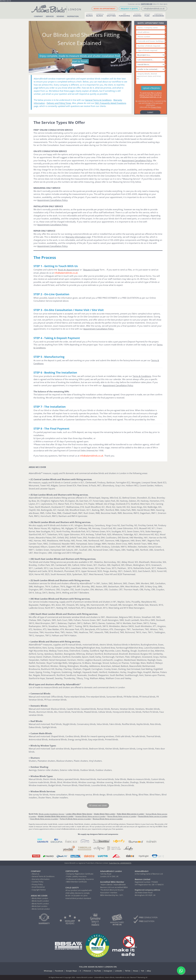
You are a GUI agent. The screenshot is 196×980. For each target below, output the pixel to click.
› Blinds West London (39, 898)
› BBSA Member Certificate (76, 882)
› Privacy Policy (37, 884)
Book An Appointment (68, 270)
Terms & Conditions (142, 376)
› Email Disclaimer (38, 887)
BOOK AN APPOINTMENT (104, 9)
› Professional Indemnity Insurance (80, 879)
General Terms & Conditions (98, 100)
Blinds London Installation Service (52, 814)
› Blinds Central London (40, 909)
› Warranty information (40, 879)
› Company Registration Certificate (79, 874)
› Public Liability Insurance (76, 876)
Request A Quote (91, 270)
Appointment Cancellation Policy (137, 160)
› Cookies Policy (37, 882)
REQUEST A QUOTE (129, 9)
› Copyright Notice (38, 890)
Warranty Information (76, 237)
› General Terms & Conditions (43, 876)
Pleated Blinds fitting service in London (153, 816)
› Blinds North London (40, 904)
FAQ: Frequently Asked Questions (111, 103)
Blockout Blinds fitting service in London (108, 819)
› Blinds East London (39, 906)
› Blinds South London (40, 901)
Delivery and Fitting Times (59, 103)
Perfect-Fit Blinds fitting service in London (75, 819)
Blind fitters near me (5, 1)
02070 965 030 (147, 4)
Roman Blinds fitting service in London (122, 816)
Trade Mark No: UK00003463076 (120, 863)
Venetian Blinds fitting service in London (90, 816)
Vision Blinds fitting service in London (44, 819)
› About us (35, 874)
